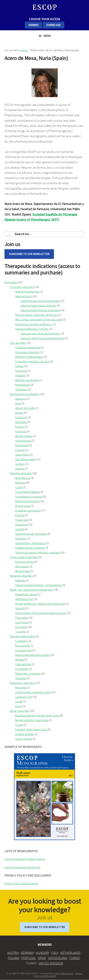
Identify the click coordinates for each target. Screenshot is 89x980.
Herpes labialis (24, 436)
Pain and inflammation (23, 636)
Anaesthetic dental (26, 594)
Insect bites (22, 445)
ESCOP (44, 7)
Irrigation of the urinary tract (31, 729)
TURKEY (75, 958)
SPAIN (42, 958)
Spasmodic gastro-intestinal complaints (38, 552)
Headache (21, 371)
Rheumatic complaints (28, 673)
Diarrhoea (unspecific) (28, 501)
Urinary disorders (20, 711)
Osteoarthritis (23, 664)
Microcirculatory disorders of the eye (37, 315)
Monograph (11, 282)
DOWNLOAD (54, 25)
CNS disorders (18, 343)
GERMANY (27, 953)
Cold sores (21, 417)
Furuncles (21, 431)
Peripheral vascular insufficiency (34, 324)
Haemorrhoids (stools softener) (39, 305)
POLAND (13, 958)
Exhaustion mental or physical (32, 361)
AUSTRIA (13, 953)
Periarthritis (22, 669)
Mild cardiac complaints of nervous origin (39, 319)
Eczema (20, 427)
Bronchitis (21, 687)
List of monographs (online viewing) (25, 859)
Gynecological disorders (24, 557)
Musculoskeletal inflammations (33, 655)
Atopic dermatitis (25, 408)
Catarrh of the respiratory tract (33, 692)
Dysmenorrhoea (25, 562)
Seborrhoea (22, 455)
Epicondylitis (23, 646)
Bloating (20, 482)
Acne (18, 403)
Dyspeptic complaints (28, 510)
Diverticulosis (23, 506)
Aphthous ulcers (24, 599)
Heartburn (21, 538)
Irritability (21, 375)
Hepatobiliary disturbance (30, 543)
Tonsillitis (20, 632)
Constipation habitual (28, 492)
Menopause (22, 566)
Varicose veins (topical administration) (42, 338)
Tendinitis (21, 678)
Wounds (20, 469)
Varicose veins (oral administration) (41, 333)
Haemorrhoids (24, 296)
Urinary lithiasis (24, 739)
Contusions (22, 641)
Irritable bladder (25, 734)
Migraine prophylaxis (27, 380)
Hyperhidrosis (23, 441)
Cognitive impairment (28, 347)
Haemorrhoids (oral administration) (41, 301)
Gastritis (20, 529)
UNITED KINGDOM (51, 963)
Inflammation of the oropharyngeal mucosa (40, 613)
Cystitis (19, 725)
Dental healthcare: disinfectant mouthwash (40, 604)
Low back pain (24, 650)
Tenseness (21, 389)
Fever (18, 706)
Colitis (19, 487)
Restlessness (23, 385)
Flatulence (21, 524)
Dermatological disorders (25, 394)
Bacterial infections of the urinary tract (37, 715)
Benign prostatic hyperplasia (32, 720)
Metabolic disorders (21, 576)
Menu (47, 36)
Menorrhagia (22, 571)
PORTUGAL (29, 958)
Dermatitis (21, 422)
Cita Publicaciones (64, 973)
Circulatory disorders (22, 287)
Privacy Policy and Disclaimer (21, 883)
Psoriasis (20, 450)
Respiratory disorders (22, 683)
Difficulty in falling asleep (29, 357)
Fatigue (19, 366)
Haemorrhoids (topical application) (41, 310)
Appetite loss (23, 478)
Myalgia (19, 659)
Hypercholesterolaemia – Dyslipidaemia (39, 585)
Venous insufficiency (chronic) (32, 329)
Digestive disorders (21, 473)
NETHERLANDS (70, 953)
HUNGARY (43, 953)
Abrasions (21, 399)
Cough (19, 701)
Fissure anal (22, 520)
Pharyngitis (22, 618)
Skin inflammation (26, 459)
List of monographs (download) (22, 867)
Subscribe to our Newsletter (29, 254)
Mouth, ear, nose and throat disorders (31, 590)
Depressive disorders (27, 352)
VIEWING (34, 25)
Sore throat (22, 622)
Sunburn (20, 464)
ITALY (55, 953)
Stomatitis (21, 627)
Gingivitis (20, 608)
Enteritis (20, 515)
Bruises (19, 413)
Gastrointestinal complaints (31, 534)
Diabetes (20, 580)
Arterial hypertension (27, 291)
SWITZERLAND (58, 958)
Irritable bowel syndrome (30, 548)
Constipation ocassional (29, 496)
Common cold (24, 697)
